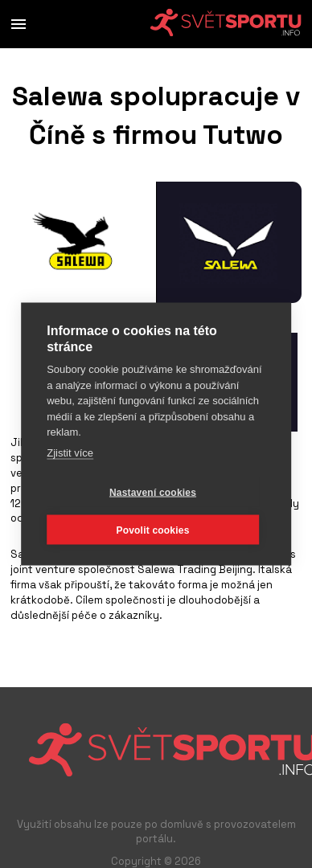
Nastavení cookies (153, 492)
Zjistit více (70, 452)
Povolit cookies (152, 530)
